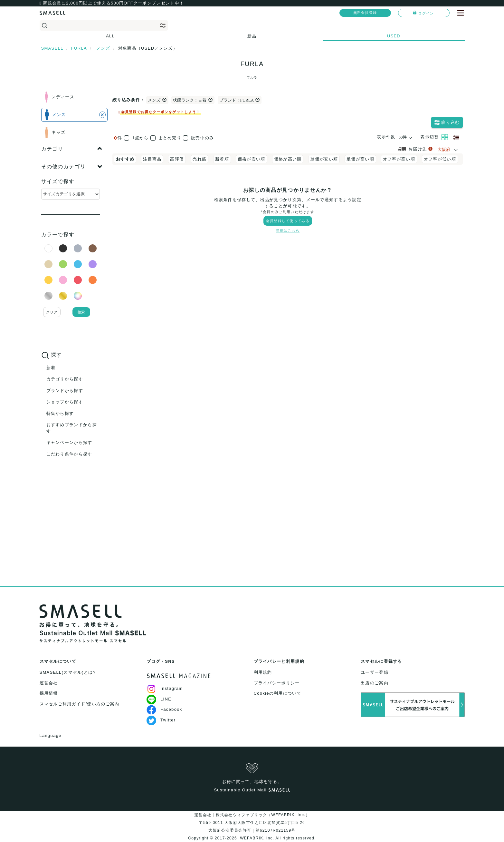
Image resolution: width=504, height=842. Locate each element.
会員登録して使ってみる (288, 221)
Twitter (161, 720)
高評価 (177, 159)
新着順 (222, 159)
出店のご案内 (375, 683)
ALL (110, 36)
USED (394, 36)
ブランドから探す (65, 391)
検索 (81, 312)
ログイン (423, 13)
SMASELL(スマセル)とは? (68, 672)
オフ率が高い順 (399, 159)
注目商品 (152, 159)
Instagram (165, 688)
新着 (51, 368)
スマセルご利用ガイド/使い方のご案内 (80, 704)
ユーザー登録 (375, 672)
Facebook (164, 709)
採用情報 (49, 693)
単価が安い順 (324, 159)
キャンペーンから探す (69, 442)
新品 (252, 36)
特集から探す (60, 413)
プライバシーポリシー (277, 683)
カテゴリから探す (65, 379)
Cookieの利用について (278, 693)
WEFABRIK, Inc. (257, 838)
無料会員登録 (365, 13)
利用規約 (263, 672)
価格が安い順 (252, 159)
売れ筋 (200, 159)
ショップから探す (65, 402)
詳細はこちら (288, 230)
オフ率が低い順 (440, 159)
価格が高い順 (288, 159)
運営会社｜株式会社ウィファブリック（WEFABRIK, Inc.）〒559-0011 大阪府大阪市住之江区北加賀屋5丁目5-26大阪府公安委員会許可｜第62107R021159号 (252, 823)
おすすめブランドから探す (72, 428)
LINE (159, 699)
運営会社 (49, 683)
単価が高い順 (360, 159)
